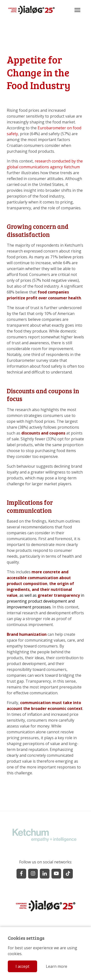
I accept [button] (22, 966)
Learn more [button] (57, 966)
